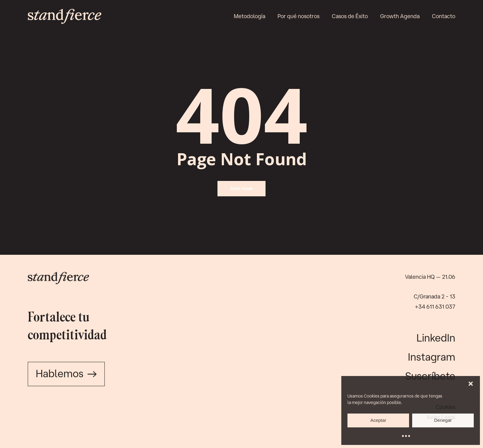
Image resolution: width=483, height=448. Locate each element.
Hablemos (66, 373)
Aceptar (378, 420)
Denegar (443, 420)
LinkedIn (436, 338)
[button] (471, 384)
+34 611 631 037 (435, 306)
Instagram (432, 357)
